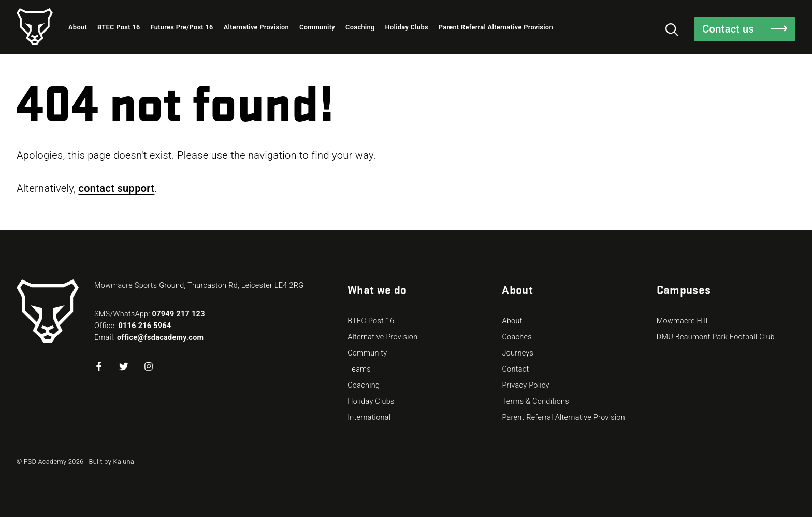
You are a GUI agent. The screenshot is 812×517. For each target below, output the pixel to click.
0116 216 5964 (144, 326)
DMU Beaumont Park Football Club (716, 337)
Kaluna (124, 461)
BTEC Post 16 (119, 27)
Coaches (517, 337)
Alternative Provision (256, 27)
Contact (515, 369)
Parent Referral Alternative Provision (496, 27)
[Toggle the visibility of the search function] (672, 29)
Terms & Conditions (535, 401)
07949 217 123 (179, 314)
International (369, 417)
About (78, 27)
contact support (116, 188)
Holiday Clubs (407, 27)
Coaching (360, 27)
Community (317, 27)
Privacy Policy (525, 385)
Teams (359, 369)
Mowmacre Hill (682, 321)
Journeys (518, 353)
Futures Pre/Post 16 (182, 27)
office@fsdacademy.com (160, 338)
